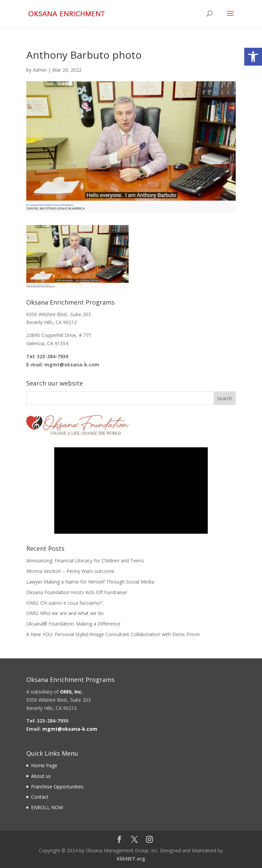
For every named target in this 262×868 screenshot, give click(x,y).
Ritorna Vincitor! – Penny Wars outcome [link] (70, 571)
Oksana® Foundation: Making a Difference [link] (73, 624)
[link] (253, 57)
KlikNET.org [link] (131, 859)
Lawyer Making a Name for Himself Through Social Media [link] (90, 582)
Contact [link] (40, 797)
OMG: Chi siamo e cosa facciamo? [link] (64, 603)
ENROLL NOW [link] (47, 807)
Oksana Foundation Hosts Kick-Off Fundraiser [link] (77, 592)
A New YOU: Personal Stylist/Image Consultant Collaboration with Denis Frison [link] (113, 634)
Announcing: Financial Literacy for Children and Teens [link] (85, 561)
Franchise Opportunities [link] (57, 787)
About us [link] (41, 776)
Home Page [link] (44, 765)
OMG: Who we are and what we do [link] (65, 613)
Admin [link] (40, 70)
